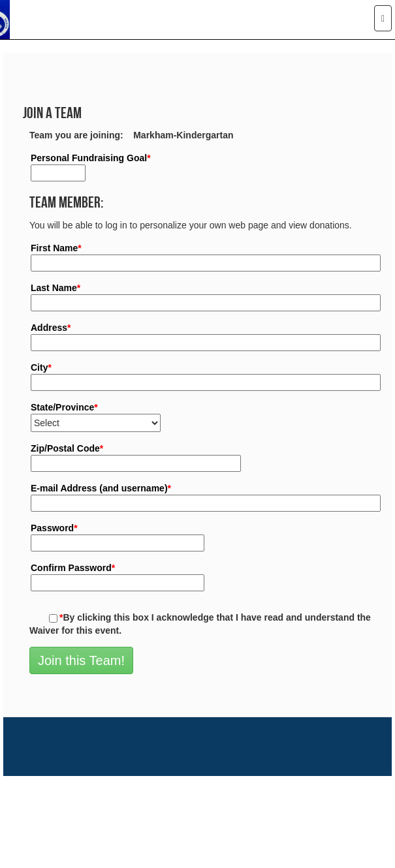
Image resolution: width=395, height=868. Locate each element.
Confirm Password (73, 568)
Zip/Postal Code (67, 448)
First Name (56, 248)
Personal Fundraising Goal (91, 158)
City (41, 367)
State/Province (64, 407)
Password (54, 528)
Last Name (55, 288)
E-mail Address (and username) (101, 488)
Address (51, 328)
